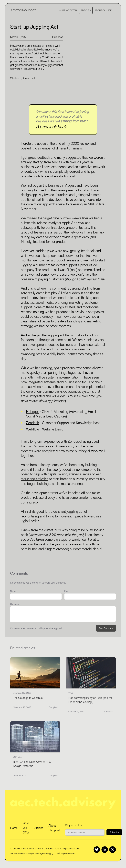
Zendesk (32, 423)
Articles (86, 10)
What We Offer (68, 10)
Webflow (33, 429)
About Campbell (104, 10)
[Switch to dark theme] (113, 850)
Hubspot (32, 412)
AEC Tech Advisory (23, 10)
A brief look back (51, 127)
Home (14, 828)
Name (13, 591)
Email (67, 591)
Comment (15, 604)
